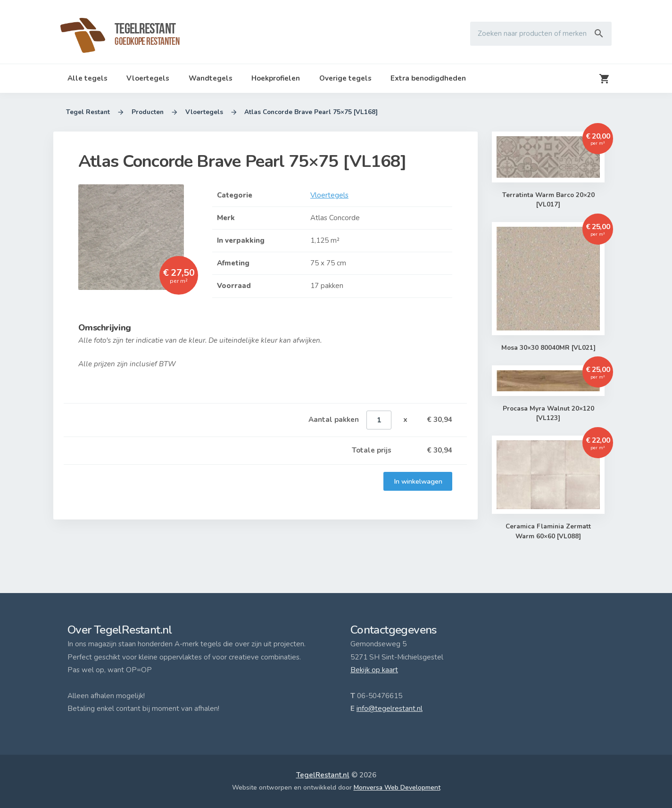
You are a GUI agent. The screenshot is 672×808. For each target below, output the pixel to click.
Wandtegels (211, 78)
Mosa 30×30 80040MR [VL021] (548, 348)
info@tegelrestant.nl (390, 709)
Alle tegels (87, 78)
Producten (148, 112)
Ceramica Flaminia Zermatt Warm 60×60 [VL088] (548, 532)
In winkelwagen (418, 481)
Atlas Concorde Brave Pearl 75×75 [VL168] (311, 112)
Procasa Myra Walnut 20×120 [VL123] (548, 414)
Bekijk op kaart (374, 670)
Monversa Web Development (397, 787)
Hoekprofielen (276, 78)
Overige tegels (345, 78)
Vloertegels (148, 78)
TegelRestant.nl (323, 775)
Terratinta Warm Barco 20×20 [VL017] (548, 200)
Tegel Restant (88, 112)
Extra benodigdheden (428, 78)
